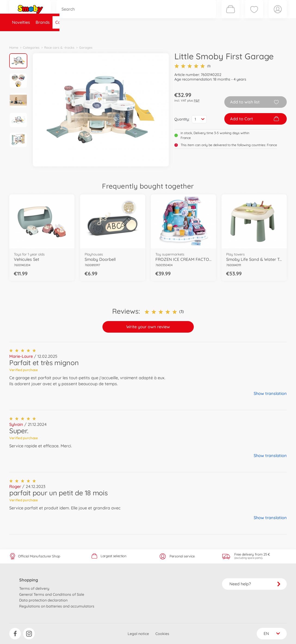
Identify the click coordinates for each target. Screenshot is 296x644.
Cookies (162, 634)
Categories (66, 35)
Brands (43, 35)
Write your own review (148, 327)
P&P (197, 100)
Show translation (270, 393)
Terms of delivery (34, 588)
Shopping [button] (29, 580)
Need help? (255, 584)
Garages (86, 48)
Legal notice (138, 634)
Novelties (21, 35)
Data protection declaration (43, 600)
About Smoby (124, 35)
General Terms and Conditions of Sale (52, 594)
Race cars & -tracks (59, 48)
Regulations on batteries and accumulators (57, 606)
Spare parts (94, 35)
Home (14, 48)
